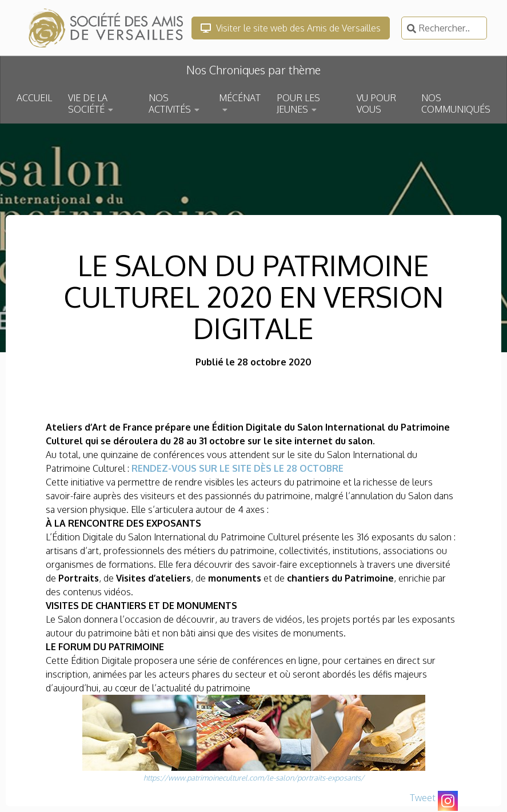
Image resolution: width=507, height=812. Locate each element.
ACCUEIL (34, 98)
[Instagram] (448, 801)
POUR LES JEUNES (298, 104)
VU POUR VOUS (376, 104)
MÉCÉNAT (240, 98)
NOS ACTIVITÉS (170, 104)
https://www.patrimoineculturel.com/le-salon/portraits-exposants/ (254, 778)
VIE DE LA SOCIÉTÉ (88, 104)
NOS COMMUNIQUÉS (456, 104)
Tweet (423, 798)
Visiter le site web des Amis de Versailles (291, 28)
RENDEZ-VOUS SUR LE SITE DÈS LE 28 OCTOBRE (237, 468)
